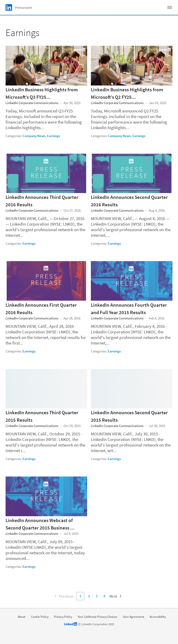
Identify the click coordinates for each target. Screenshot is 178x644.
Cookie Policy (40, 617)
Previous (64, 596)
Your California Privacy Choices (97, 617)
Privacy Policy (63, 617)
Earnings (54, 136)
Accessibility (158, 617)
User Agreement (133, 617)
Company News (34, 136)
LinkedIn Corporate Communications (32, 103)
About (22, 617)
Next (116, 596)
